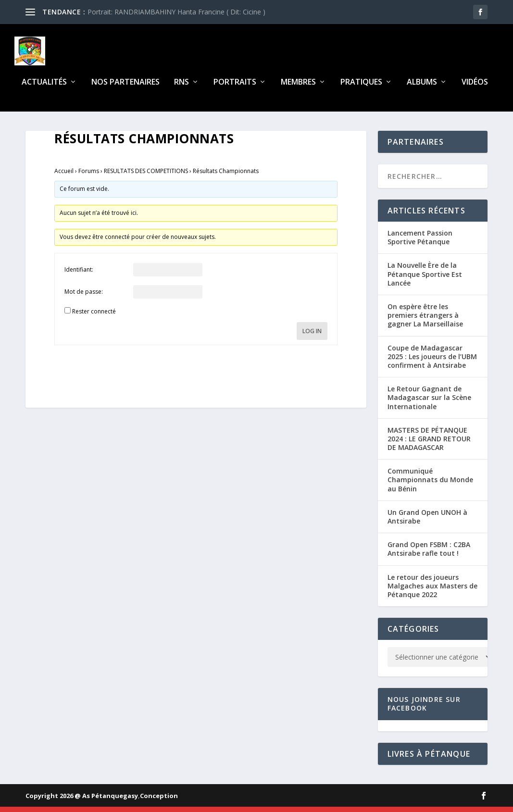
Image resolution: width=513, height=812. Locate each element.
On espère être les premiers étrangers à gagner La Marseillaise (425, 321)
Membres (298, 88)
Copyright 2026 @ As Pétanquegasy (82, 801)
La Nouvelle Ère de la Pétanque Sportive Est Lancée (425, 280)
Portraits (235, 88)
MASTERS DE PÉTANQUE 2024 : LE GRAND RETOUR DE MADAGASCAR (429, 444)
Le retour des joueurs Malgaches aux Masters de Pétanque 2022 (432, 591)
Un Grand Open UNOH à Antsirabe (427, 522)
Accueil (64, 177)
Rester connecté (94, 317)
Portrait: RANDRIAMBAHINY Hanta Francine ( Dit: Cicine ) (176, 12)
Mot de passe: (84, 297)
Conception (159, 801)
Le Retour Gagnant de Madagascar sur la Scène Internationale (429, 403)
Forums (89, 177)
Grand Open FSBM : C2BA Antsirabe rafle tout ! (429, 555)
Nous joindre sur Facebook (424, 709)
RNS (181, 88)
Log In (312, 337)
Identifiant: (79, 275)
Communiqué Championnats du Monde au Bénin (430, 485)
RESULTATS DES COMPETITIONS (146, 177)
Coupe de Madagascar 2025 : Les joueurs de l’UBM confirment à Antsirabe (432, 362)
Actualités (44, 88)
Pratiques (361, 88)
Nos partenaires (125, 88)
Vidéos (475, 88)
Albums (422, 88)
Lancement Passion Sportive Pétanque (420, 243)
